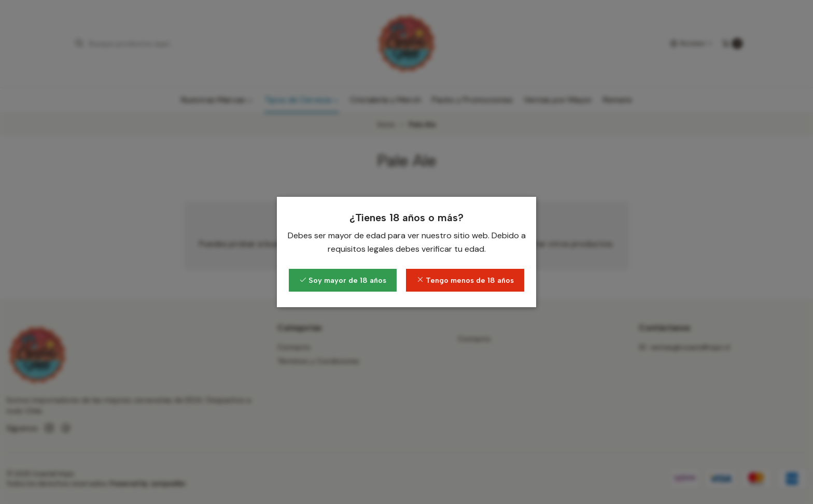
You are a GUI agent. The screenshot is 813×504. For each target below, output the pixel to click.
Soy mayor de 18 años (343, 280)
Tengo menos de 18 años (465, 280)
